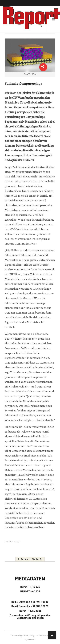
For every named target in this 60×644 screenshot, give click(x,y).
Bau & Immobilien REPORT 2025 (30, 602)
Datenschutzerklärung (23, 615)
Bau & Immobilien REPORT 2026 (30, 606)
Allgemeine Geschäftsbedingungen (34, 617)
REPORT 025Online (30, 611)
